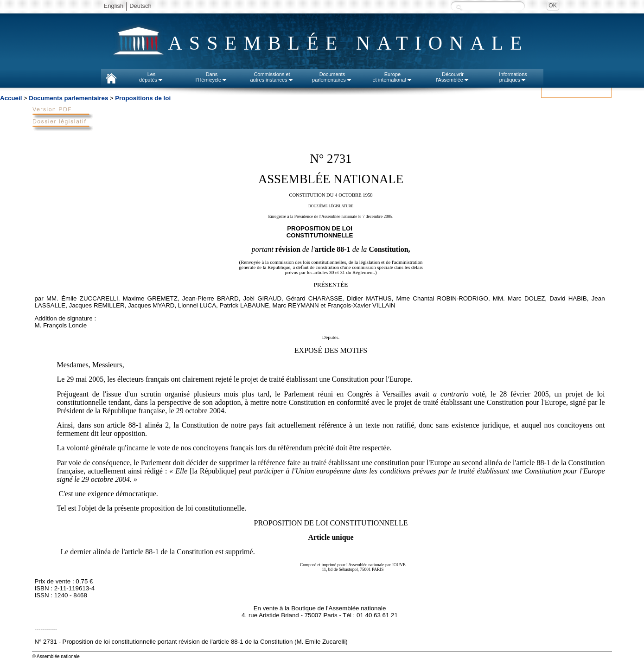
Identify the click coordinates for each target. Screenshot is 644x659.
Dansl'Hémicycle (212, 77)
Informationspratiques (513, 77)
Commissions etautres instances (272, 77)
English (114, 6)
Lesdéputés (151, 77)
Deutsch (140, 6)
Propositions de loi (143, 98)
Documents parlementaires (68, 98)
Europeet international (392, 77)
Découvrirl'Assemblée (453, 77)
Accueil (11, 98)
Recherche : (459, 7)
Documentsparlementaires (332, 77)
